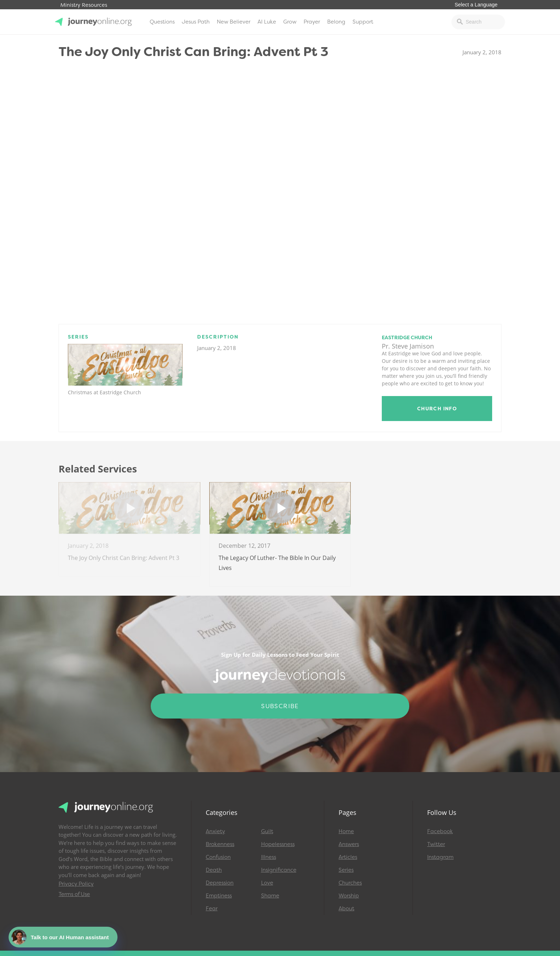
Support (363, 22)
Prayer (312, 22)
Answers (349, 844)
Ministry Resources (84, 5)
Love (267, 883)
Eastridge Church (407, 337)
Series (346, 870)
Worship (349, 896)
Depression (220, 883)
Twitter (436, 844)
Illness (269, 857)
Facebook (440, 831)
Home (346, 831)
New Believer (234, 22)
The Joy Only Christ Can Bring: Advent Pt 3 (124, 558)
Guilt (267, 831)
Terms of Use (74, 894)
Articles (348, 857)
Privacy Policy (76, 884)
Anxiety (215, 831)
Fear (212, 909)
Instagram (440, 857)
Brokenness (220, 844)
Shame (270, 896)
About (346, 909)
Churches (350, 883)
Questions (162, 22)
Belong (336, 22)
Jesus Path (196, 22)
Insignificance (279, 870)
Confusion (218, 857)
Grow (290, 22)
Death (214, 870)
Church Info (437, 409)
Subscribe (280, 706)
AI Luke (267, 22)
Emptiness (219, 896)
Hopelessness (278, 844)
